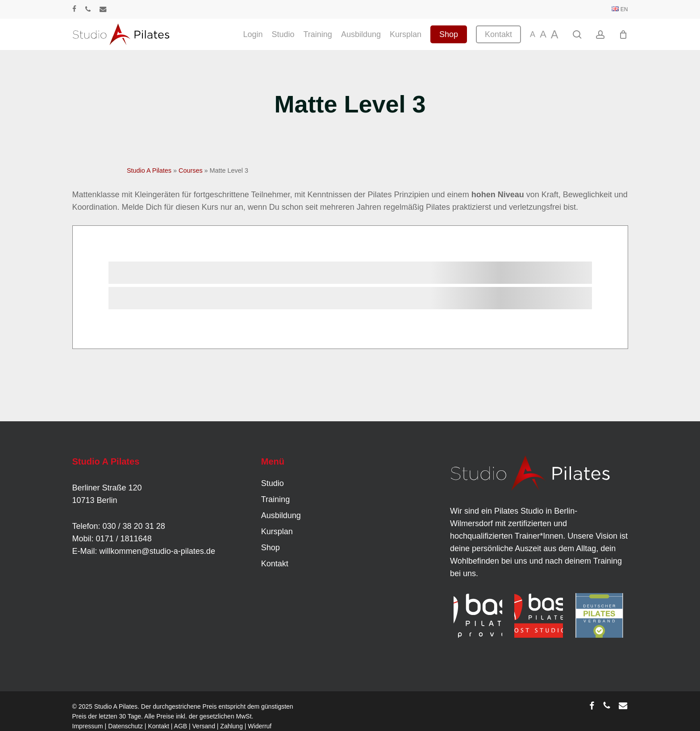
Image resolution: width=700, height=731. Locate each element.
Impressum (88, 726)
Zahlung (231, 726)
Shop (271, 548)
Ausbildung (281, 515)
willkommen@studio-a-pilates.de (157, 551)
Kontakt (275, 564)
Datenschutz (125, 726)
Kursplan (277, 532)
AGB (181, 726)
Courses (191, 170)
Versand (204, 726)
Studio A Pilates (149, 170)
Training (275, 499)
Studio (273, 483)
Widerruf (260, 726)
